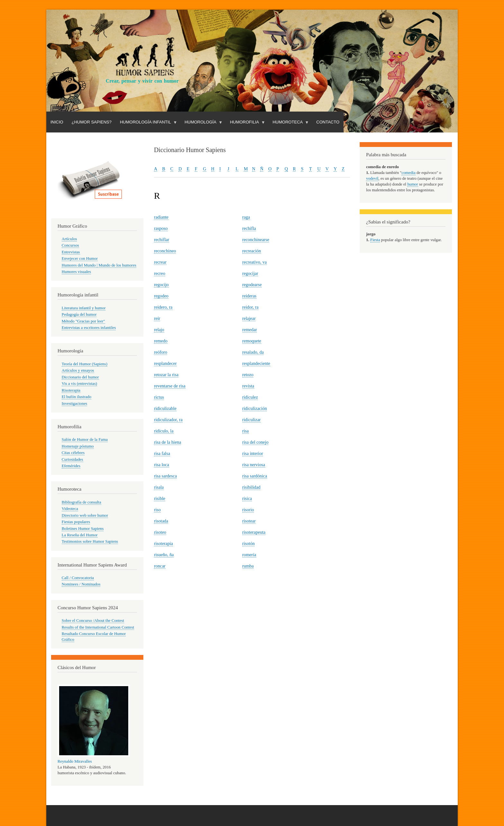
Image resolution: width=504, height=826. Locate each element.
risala (159, 487)
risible (160, 499)
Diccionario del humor (80, 377)
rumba (248, 566)
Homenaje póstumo (78, 446)
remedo (161, 341)
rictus (159, 397)
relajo (159, 330)
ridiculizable (165, 408)
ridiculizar (252, 420)
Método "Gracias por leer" (83, 321)
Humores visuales (76, 272)
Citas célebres (73, 453)
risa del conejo (256, 442)
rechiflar (162, 240)
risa (246, 431)
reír (157, 318)
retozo (248, 375)
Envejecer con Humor (80, 259)
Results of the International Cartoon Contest (98, 627)
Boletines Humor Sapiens (83, 529)
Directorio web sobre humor (85, 515)
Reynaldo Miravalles (75, 761)
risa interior (253, 454)
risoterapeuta (254, 532)
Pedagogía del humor (79, 314)
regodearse (252, 285)
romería (249, 555)
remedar (250, 330)
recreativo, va (255, 262)
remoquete (252, 341)
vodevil (372, 178)
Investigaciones (75, 404)
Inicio (57, 122)
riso (157, 510)
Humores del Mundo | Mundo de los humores (99, 265)
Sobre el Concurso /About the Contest (93, 621)
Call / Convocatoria (78, 578)
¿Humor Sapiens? (92, 122)
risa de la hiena (167, 442)
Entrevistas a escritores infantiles (89, 328)
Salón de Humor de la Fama (85, 440)
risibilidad (252, 487)
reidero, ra (163, 307)
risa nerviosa (254, 465)
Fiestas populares (76, 522)
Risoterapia (71, 390)
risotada (161, 521)
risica (247, 499)
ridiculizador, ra (168, 420)
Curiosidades (72, 459)
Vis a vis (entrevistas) (79, 384)
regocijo (161, 285)
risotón (249, 544)
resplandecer (165, 363)
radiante (161, 217)
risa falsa (162, 454)
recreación (252, 251)
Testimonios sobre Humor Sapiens (90, 541)
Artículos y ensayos (78, 370)
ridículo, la (164, 431)
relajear (249, 318)
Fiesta (375, 240)
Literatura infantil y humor (84, 308)
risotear (249, 521)
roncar (160, 566)
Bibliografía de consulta (81, 502)
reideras (249, 296)
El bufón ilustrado (76, 397)
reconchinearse (256, 240)
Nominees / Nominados (81, 584)
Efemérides (71, 466)
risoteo (160, 532)
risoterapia (163, 544)
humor (413, 184)
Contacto (328, 122)
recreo (160, 273)
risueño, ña (164, 555)
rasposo (161, 228)
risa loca (162, 465)
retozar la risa (166, 375)
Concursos (70, 245)
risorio (248, 510)
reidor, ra (251, 307)
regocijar (250, 273)
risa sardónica (255, 476)
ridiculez (250, 397)
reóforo (161, 352)
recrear (160, 262)
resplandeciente (256, 363)
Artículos (69, 239)
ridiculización (255, 408)
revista (248, 386)
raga (246, 217)
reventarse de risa (170, 386)
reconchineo (165, 251)
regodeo (161, 296)
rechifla (249, 228)
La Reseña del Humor (80, 535)
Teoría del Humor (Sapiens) (85, 364)
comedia (408, 173)
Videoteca (70, 509)
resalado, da (253, 352)
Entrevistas (71, 252)
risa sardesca (165, 476)
